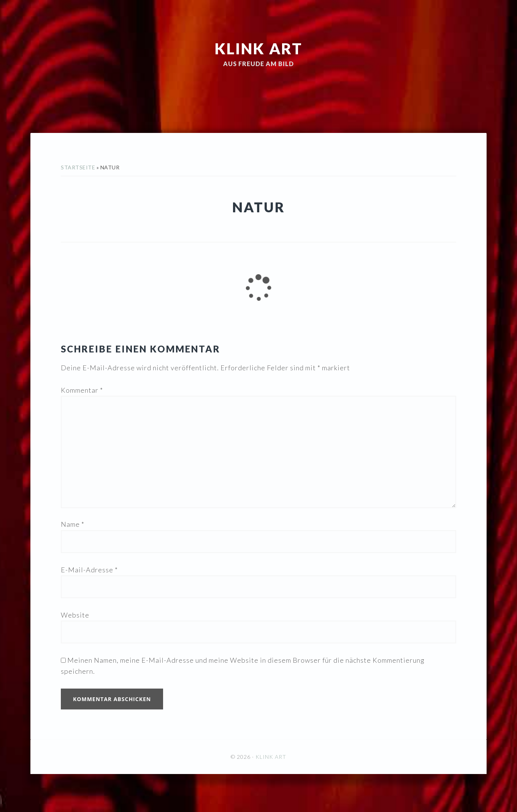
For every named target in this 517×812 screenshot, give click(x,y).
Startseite (78, 167)
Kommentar (82, 390)
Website (75, 615)
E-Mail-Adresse (89, 570)
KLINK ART (259, 49)
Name (73, 524)
